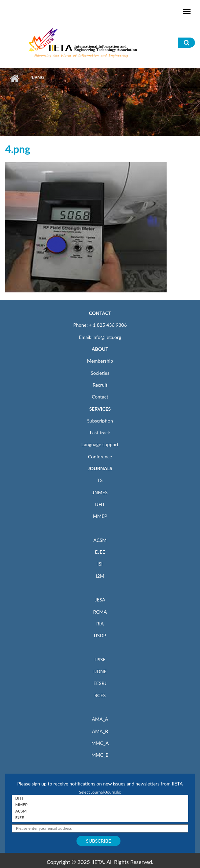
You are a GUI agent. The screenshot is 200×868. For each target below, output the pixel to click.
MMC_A (100, 743)
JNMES (100, 492)
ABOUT (100, 349)
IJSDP (100, 635)
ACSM (100, 540)
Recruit (100, 385)
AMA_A (100, 719)
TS (100, 480)
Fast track (100, 432)
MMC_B (100, 755)
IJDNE (100, 671)
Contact (100, 397)
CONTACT (100, 313)
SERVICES (100, 409)
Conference (100, 456)
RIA (100, 624)
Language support (100, 444)
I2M (100, 576)
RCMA (100, 612)
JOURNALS (100, 468)
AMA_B (100, 731)
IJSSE (100, 659)
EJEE (100, 552)
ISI (100, 564)
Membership (100, 361)
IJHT (100, 504)
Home (14, 78)
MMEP (100, 516)
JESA (100, 600)
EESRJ (100, 683)
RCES (100, 695)
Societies (100, 373)
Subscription (100, 421)
